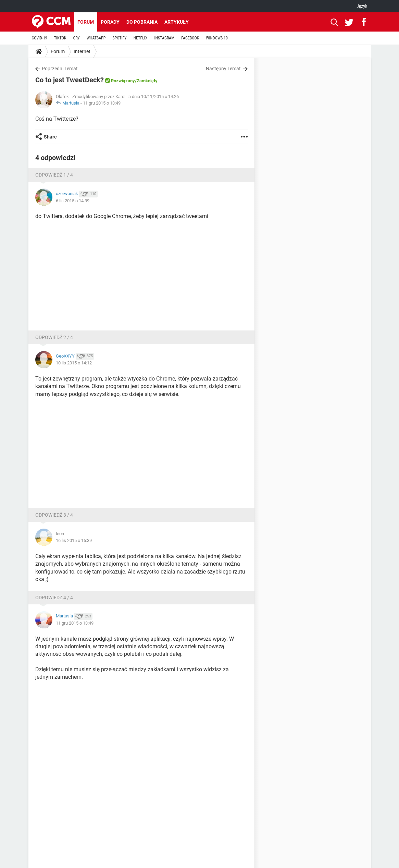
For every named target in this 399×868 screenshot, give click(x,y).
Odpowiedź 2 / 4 (54, 337)
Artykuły (177, 22)
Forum (86, 22)
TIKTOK (60, 38)
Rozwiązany (123, 81)
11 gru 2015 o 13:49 (102, 103)
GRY (76, 38)
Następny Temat (223, 69)
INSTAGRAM (165, 38)
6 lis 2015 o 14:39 (73, 201)
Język (362, 6)
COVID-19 (40, 38)
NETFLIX (141, 38)
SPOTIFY (119, 38)
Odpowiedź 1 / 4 (54, 175)
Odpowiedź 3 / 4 (54, 515)
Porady (110, 22)
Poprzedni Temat (60, 69)
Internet (82, 51)
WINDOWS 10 (217, 38)
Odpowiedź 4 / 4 (54, 598)
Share (50, 137)
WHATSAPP (96, 38)
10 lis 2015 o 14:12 (74, 363)
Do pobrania (142, 22)
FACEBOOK (190, 38)
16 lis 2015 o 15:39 (74, 540)
